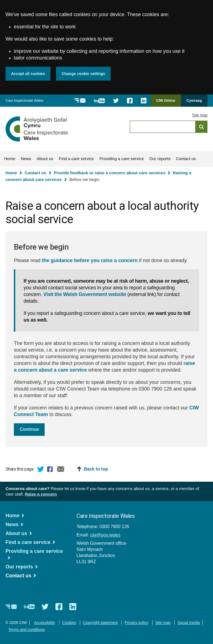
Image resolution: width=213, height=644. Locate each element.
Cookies (69, 623)
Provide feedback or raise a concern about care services (110, 173)
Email (61, 470)
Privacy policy (136, 623)
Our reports (160, 159)
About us (45, 159)
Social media (189, 623)
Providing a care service (121, 159)
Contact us (186, 159)
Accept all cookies (28, 74)
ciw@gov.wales (105, 535)
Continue (29, 429)
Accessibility (44, 623)
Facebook (51, 470)
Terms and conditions (27, 630)
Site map (200, 115)
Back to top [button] (96, 469)
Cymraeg (194, 100)
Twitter (41, 470)
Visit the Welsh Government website (85, 294)
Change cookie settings (83, 74)
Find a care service (76, 159)
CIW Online (166, 102)
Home (10, 159)
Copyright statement (100, 623)
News (26, 159)
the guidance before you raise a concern (90, 260)
